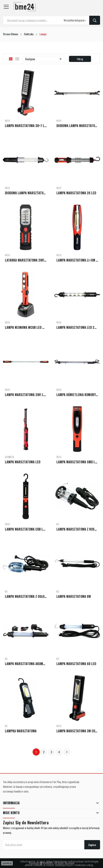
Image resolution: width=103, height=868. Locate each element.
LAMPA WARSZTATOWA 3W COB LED (77, 731)
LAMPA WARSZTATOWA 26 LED (76, 193)
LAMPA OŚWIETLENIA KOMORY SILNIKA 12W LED (77, 395)
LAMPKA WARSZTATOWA (21, 731)
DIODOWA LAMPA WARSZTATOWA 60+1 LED (26, 193)
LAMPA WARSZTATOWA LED (23, 462)
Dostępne (44, 59)
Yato (7, 121)
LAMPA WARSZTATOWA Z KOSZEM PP (77, 529)
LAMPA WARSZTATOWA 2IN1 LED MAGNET (26, 395)
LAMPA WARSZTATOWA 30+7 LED (26, 126)
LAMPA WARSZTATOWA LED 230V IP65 (77, 327)
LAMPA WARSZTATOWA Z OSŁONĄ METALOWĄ (26, 596)
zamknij (7, 863)
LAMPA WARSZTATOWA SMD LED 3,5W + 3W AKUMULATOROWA (77, 462)
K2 (58, 524)
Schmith (9, 457)
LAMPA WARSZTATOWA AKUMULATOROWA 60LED (26, 664)
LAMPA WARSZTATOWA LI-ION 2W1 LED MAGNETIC (77, 260)
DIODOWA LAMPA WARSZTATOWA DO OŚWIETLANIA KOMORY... (77, 126)
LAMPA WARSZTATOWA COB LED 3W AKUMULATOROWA (26, 529)
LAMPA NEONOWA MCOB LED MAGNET (26, 327)
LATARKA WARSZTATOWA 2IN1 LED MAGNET (26, 260)
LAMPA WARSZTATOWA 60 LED (76, 664)
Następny (67, 752)
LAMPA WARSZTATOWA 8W (74, 596)
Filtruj (80, 59)
